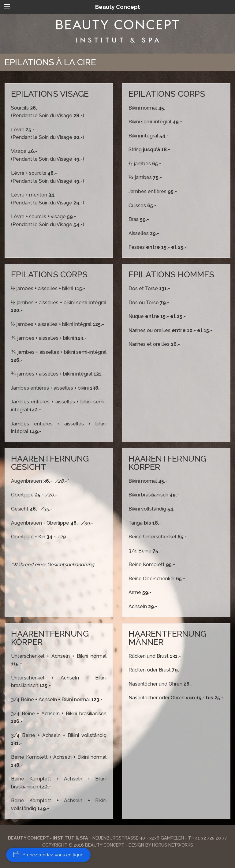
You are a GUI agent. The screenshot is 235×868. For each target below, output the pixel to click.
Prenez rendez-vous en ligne (48, 855)
